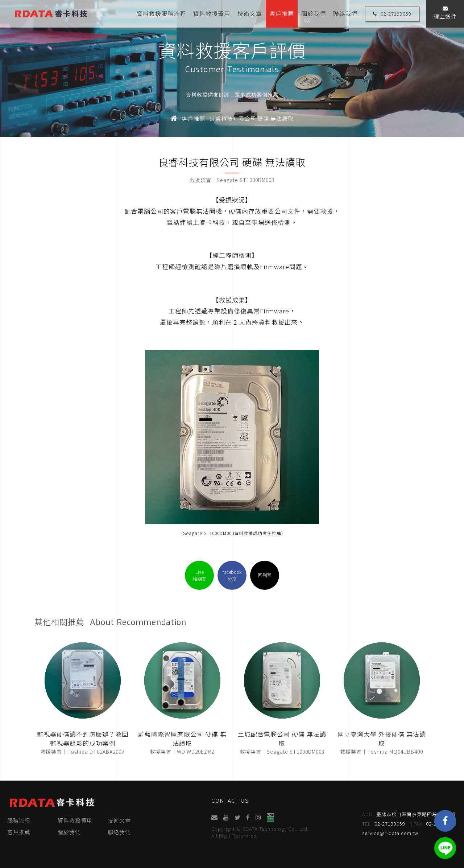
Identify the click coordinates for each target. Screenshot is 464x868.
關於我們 (314, 13)
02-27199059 (392, 14)
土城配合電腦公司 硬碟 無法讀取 (282, 739)
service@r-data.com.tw (391, 833)
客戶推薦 (282, 13)
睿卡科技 (51, 14)
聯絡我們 (345, 13)
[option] (232, 68)
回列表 (265, 575)
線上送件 (445, 13)
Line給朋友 (199, 575)
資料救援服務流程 (161, 13)
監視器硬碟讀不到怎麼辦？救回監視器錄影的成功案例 (83, 739)
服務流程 (19, 820)
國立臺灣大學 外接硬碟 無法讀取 (382, 739)
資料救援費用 (212, 13)
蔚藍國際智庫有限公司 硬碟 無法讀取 (182, 739)
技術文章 (250, 13)
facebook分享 (232, 575)
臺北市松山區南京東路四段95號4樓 (409, 814)
